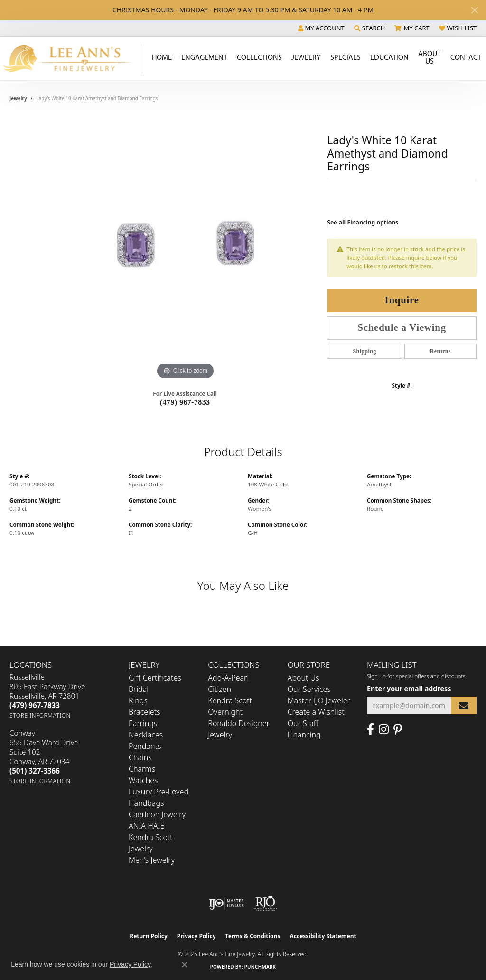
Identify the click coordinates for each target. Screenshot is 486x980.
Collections (259, 57)
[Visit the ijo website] (227, 904)
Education (389, 57)
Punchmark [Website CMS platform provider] (260, 967)
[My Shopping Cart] (412, 28)
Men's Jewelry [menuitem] (152, 860)
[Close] (474, 10)
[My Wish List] (458, 28)
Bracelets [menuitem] (145, 712)
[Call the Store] (35, 705)
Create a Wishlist (316, 712)
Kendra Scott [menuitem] (230, 700)
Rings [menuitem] (138, 700)
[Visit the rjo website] (265, 904)
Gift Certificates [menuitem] (155, 678)
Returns (440, 351)
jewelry (18, 98)
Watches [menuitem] (143, 780)
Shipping (364, 351)
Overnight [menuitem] (225, 712)
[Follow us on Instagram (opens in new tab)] (384, 729)
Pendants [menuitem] (145, 746)
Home (162, 57)
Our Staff (303, 723)
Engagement (204, 57)
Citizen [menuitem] (220, 689)
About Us (430, 57)
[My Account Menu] (321, 28)
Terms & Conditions (253, 936)
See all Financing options (363, 222)
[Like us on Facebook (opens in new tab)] (370, 729)
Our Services (309, 689)
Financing (304, 735)
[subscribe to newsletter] (464, 705)
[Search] (370, 28)
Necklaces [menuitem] (146, 735)
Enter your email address (409, 688)
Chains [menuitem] (140, 757)
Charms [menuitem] (142, 769)
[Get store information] (40, 715)
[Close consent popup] (185, 965)
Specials (346, 57)
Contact (466, 57)
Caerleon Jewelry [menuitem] (157, 814)
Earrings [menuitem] (143, 723)
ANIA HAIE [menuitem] (146, 826)
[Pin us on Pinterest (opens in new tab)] (398, 729)
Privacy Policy (196, 936)
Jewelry (306, 57)
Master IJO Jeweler (319, 700)
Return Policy (149, 936)
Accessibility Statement (323, 936)
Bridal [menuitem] (139, 689)
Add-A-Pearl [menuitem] (228, 678)
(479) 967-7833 (185, 402)
